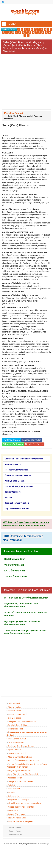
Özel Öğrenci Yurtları (17, 739)
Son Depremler (15, 718)
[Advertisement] (25, 83)
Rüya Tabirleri (14, 789)
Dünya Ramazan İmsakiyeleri (21, 821)
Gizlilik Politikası (15, 827)
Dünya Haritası (14, 711)
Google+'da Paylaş (34, 444)
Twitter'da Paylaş (11, 440)
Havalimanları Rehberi (18, 714)
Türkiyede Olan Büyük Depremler (22, 722)
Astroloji (11, 785)
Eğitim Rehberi (14, 750)
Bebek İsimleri (14, 796)
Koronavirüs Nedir (16, 729)
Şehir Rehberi (14, 703)
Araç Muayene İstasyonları (19, 771)
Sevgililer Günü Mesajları (19, 800)
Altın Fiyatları (14, 811)
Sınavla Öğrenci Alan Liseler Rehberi (24, 761)
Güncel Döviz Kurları (17, 814)
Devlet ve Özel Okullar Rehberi (21, 746)
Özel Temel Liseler (16, 742)
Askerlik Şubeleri (15, 778)
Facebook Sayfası (16, 835)
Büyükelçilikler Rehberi (18, 725)
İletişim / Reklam (15, 831)
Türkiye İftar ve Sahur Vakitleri (21, 781)
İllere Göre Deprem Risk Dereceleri (23, 774)
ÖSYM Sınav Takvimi (17, 753)
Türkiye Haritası (15, 707)
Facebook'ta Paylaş (31, 440)
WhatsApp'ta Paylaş (13, 444)
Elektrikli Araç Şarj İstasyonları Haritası (24, 803)
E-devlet (12, 792)
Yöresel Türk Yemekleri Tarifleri (21, 807)
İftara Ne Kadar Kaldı (17, 818)
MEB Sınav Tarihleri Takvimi (20, 757)
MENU (9, 24)
